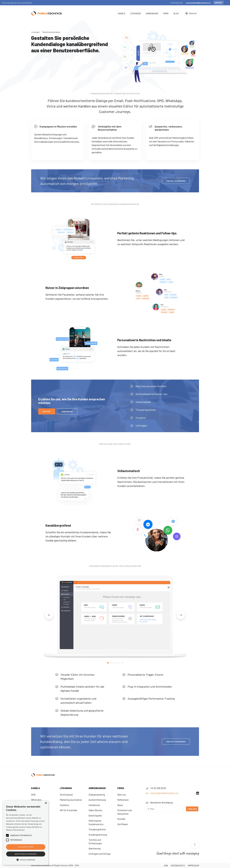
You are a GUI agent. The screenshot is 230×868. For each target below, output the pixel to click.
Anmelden (192, 809)
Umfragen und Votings (100, 854)
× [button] (46, 803)
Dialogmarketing (97, 795)
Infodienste (94, 805)
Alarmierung (95, 848)
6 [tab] (122, 663)
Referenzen (123, 800)
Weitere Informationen (15, 830)
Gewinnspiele (95, 816)
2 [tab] (111, 663)
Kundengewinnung (98, 835)
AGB (166, 865)
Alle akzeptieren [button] (26, 847)
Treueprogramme (97, 829)
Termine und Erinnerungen (95, 842)
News (120, 805)
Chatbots (64, 805)
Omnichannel (66, 795)
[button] (26, 860)
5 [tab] (119, 663)
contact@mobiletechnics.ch (198, 3)
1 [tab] (108, 663)
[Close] (227, 3)
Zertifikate (123, 824)
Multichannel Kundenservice (96, 822)
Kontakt (219, 3)
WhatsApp (36, 800)
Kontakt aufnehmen (176, 742)
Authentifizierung (97, 800)
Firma (121, 788)
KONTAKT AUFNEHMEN (176, 181)
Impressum (193, 865)
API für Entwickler (69, 810)
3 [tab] (114, 663)
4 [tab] (117, 663)
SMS (33, 795)
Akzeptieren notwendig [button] (26, 854)
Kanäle (36, 788)
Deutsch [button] (191, 13)
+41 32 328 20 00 (176, 3)
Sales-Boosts (95, 810)
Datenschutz (178, 865)
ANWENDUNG (67, 411)
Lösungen (35, 32)
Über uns (122, 795)
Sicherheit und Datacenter (125, 812)
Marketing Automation (71, 800)
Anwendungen (97, 788)
